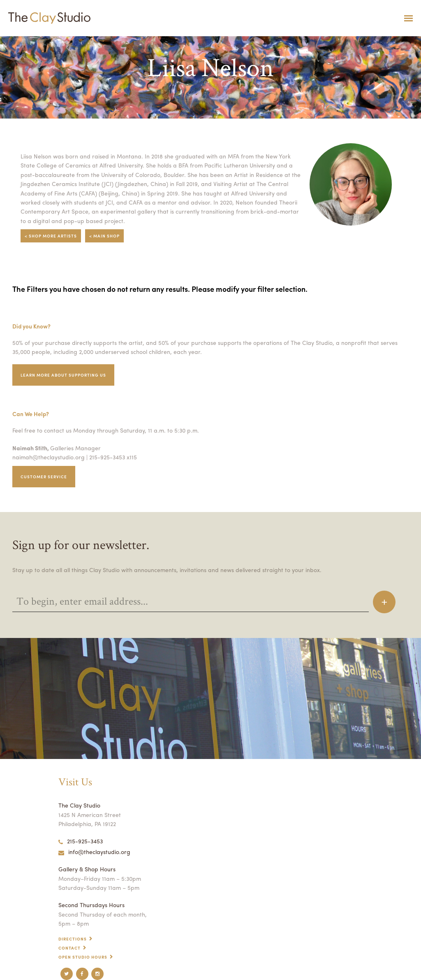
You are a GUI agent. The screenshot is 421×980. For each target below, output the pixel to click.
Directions (73, 939)
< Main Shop (104, 236)
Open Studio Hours (83, 957)
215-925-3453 (81, 841)
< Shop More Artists (51, 236)
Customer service (44, 477)
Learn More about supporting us (63, 375)
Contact (69, 948)
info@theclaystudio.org (94, 852)
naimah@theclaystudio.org (49, 457)
